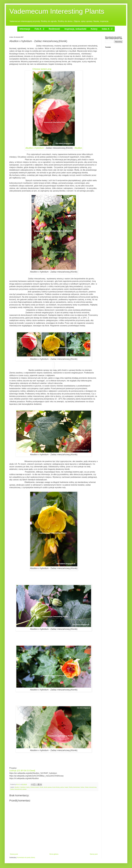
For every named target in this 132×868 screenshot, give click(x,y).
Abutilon (78, 148)
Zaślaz (82, 787)
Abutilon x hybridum (35, 148)
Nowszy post (14, 854)
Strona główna (54, 854)
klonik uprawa (48, 787)
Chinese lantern (35, 787)
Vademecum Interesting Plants (57, 11)
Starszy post (94, 854)
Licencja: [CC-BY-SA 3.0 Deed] (22, 771)
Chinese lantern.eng (42, 69)
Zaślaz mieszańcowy (91, 787)
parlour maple (64, 787)
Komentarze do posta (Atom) (26, 858)
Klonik (42, 787)
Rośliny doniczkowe (74, 787)
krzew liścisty (56, 787)
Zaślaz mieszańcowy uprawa (18, 789)
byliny (28, 787)
